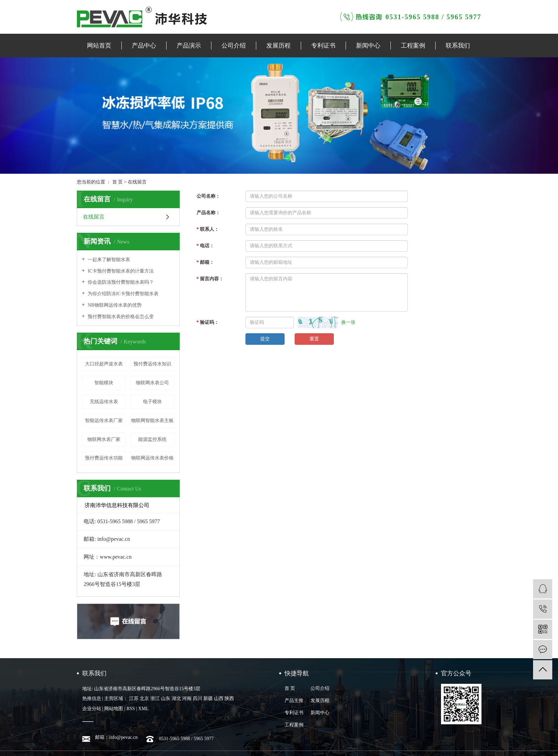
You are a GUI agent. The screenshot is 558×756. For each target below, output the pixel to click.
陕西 (229, 698)
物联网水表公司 (152, 383)
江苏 (134, 698)
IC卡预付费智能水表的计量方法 (120, 271)
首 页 (118, 182)
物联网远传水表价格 (152, 458)
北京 (144, 698)
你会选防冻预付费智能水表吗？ (120, 282)
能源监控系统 (152, 439)
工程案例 (413, 46)
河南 (187, 698)
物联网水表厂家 (104, 439)
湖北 (176, 698)
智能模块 (104, 383)
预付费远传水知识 (152, 364)
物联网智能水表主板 (152, 421)
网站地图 (114, 709)
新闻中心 (368, 46)
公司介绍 (234, 46)
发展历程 (278, 46)
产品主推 (294, 701)
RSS (131, 709)
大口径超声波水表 (104, 364)
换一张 (348, 322)
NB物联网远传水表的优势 (114, 305)
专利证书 (323, 46)
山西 (219, 698)
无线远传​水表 (104, 402)
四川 (198, 698)
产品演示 (189, 46)
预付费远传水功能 (104, 458)
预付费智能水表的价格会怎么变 (120, 317)
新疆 (208, 698)
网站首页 (99, 46)
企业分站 (92, 709)
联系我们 (458, 46)
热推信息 (92, 698)
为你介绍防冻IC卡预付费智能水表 (123, 294)
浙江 (155, 698)
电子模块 (152, 402)
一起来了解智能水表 (109, 260)
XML (143, 709)
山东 (166, 698)
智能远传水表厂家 (104, 421)
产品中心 (144, 46)
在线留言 (94, 217)
